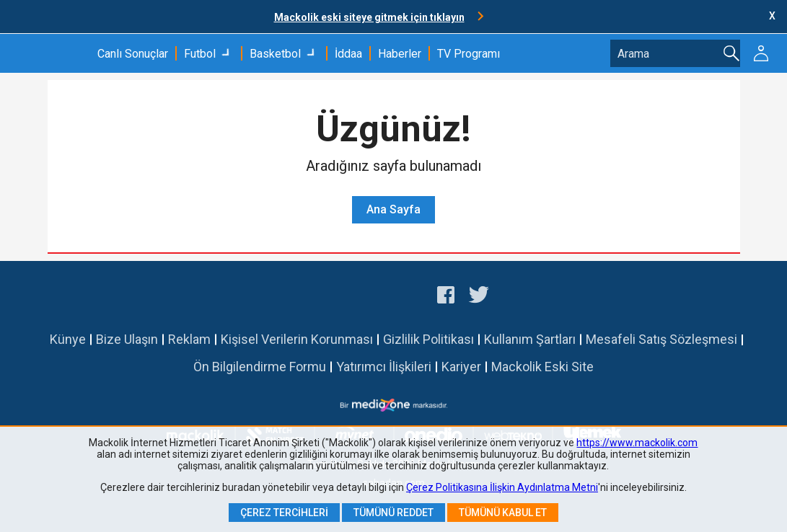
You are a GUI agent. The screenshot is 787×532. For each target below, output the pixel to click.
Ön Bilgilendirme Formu (260, 367)
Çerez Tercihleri (284, 513)
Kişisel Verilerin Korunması (297, 339)
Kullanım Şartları (530, 339)
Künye (68, 339)
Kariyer (461, 367)
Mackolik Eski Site (542, 367)
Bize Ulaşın (127, 339)
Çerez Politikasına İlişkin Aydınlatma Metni (502, 487)
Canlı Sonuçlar (133, 54)
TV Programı (469, 54)
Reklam (189, 339)
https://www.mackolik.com (637, 443)
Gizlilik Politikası (428, 339)
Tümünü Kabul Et (503, 513)
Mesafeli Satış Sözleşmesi (661, 339)
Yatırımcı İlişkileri (384, 367)
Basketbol (275, 54)
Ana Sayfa (393, 209)
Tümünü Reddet (393, 513)
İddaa (348, 54)
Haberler (400, 54)
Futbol (200, 54)
